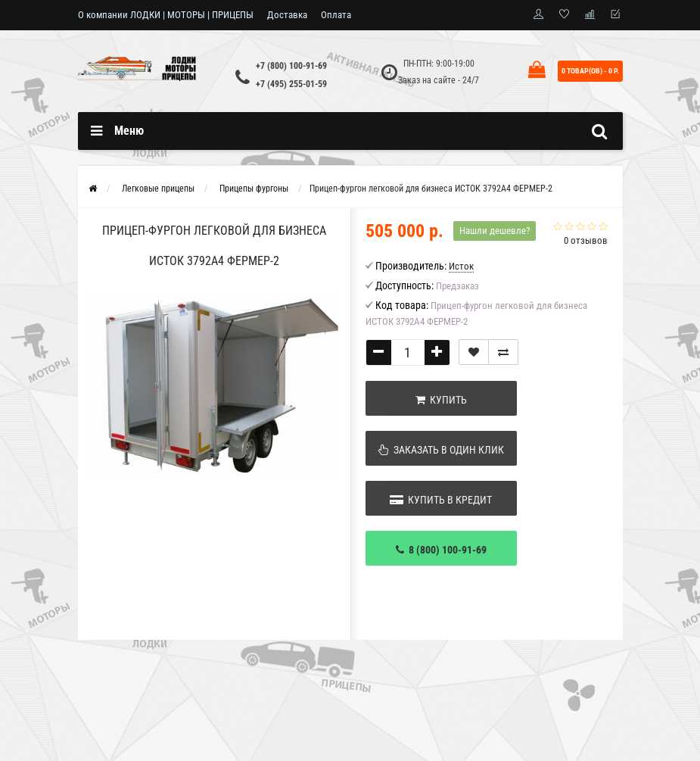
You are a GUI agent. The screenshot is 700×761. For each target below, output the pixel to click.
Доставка (287, 15)
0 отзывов (586, 240)
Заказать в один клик (441, 450)
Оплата (336, 15)
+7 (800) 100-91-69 (291, 66)
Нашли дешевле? (495, 231)
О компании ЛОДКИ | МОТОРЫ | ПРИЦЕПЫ (166, 15)
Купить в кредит (441, 500)
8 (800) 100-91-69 (441, 550)
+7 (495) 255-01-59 (291, 84)
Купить (441, 400)
